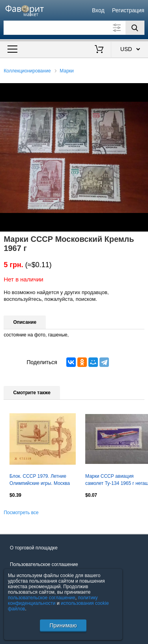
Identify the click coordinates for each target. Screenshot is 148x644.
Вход (98, 10)
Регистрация (128, 10)
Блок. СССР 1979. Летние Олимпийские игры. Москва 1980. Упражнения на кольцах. (40, 481)
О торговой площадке (34, 548)
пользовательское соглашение (42, 598)
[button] (141, 90)
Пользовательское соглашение (44, 564)
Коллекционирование (27, 71)
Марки (67, 71)
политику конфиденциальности (53, 600)
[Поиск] (135, 28)
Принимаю (63, 625)
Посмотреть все (21, 513)
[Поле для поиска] (74, 28)
